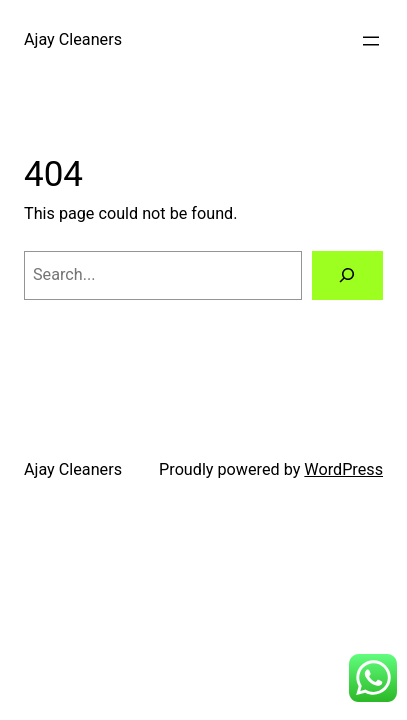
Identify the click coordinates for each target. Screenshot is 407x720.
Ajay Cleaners (73, 39)
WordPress (343, 469)
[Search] (347, 276)
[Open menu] (371, 41)
